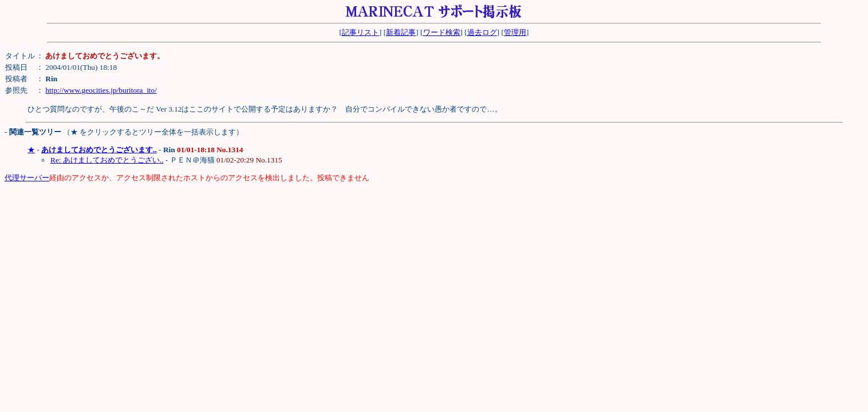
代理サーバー (27, 178)
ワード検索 (442, 32)
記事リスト (360, 32)
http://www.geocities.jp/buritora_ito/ (101, 90)
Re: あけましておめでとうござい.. (107, 160)
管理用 (515, 32)
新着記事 (401, 32)
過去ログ (482, 32)
